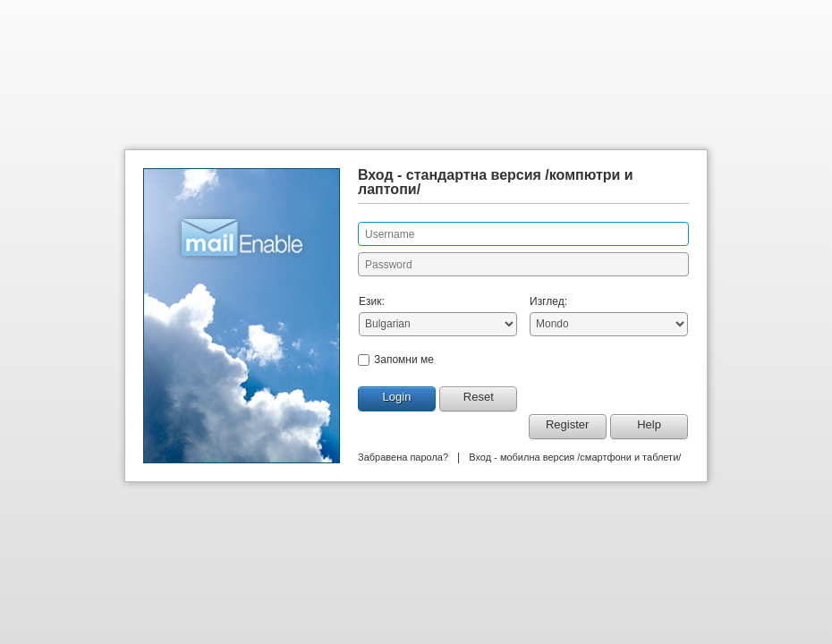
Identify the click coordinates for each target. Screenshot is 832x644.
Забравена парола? (403, 457)
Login (397, 397)
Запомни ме (404, 360)
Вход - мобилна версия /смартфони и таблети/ (575, 457)
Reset (479, 397)
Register (567, 424)
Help (649, 424)
